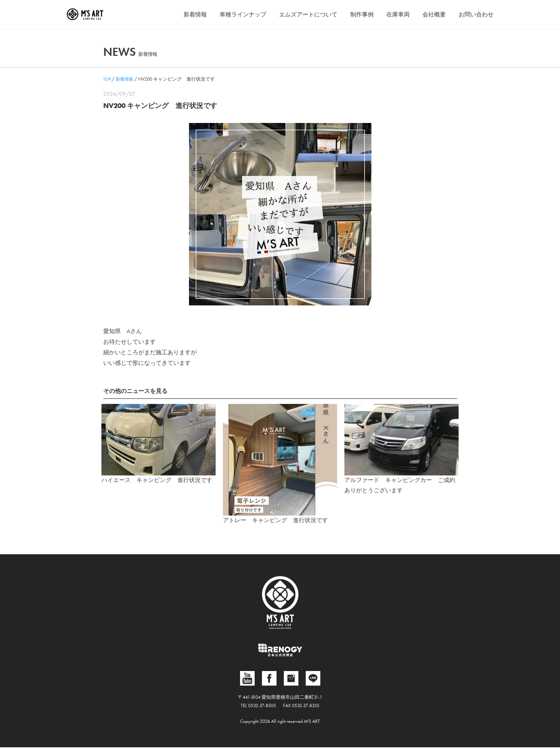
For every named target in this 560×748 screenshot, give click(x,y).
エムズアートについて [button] (308, 14)
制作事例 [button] (362, 14)
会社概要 (434, 14)
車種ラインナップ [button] (243, 14)
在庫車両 (398, 14)
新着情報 (195, 14)
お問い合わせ (476, 14)
